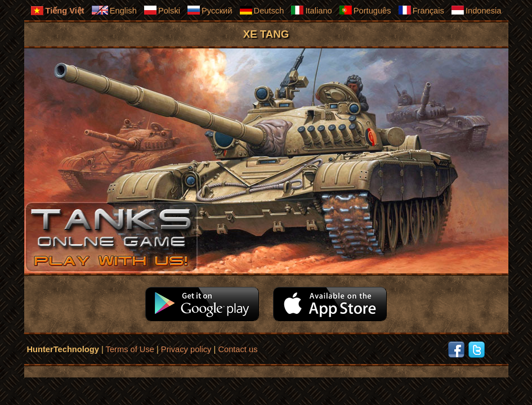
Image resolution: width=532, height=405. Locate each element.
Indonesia (476, 10)
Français (421, 10)
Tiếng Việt (57, 11)
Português (365, 10)
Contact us (238, 349)
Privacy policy (186, 349)
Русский (209, 10)
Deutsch (262, 10)
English (114, 10)
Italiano (311, 10)
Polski (162, 10)
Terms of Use (130, 349)
